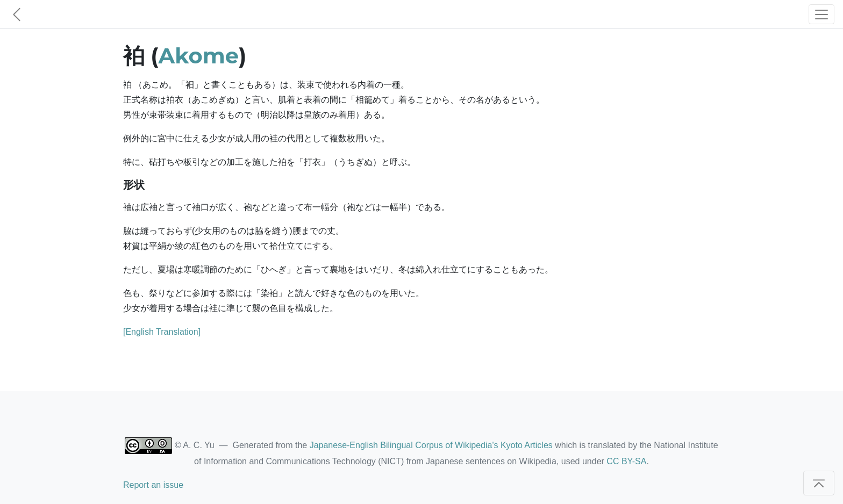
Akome (199, 56)
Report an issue (153, 485)
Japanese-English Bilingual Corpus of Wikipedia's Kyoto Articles (431, 445)
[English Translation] (162, 332)
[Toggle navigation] (821, 14)
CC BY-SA (626, 461)
